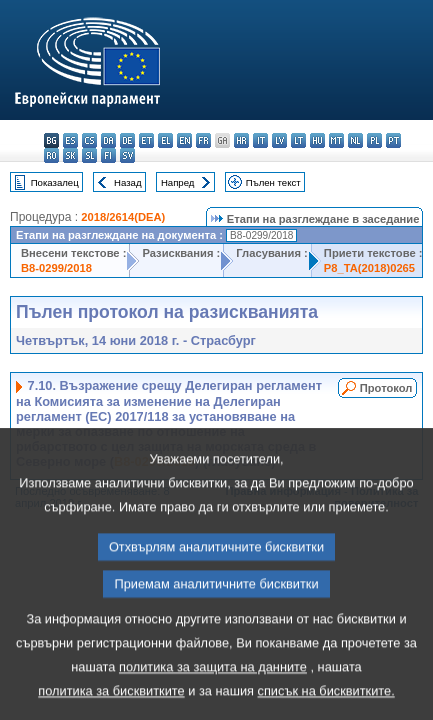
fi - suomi (108, 155)
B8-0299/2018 (56, 268)
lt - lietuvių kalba (298, 140)
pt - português (393, 140)
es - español (70, 140)
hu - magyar (317, 140)
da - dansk (108, 140)
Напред (178, 182)
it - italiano (260, 140)
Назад (128, 182)
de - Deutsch (127, 140)
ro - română (51, 155)
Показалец (55, 182)
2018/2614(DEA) (123, 217)
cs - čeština (89, 140)
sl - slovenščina (89, 155)
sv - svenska (127, 155)
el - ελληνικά (165, 140)
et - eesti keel (146, 140)
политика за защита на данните (213, 694)
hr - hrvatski (241, 140)
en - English (184, 140)
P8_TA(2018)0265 (369, 268)
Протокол (386, 388)
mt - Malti (336, 140)
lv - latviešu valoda (279, 140)
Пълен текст (273, 182)
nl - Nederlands (355, 140)
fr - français (203, 140)
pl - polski (374, 140)
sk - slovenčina (70, 155)
